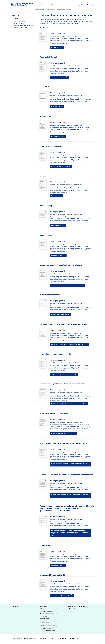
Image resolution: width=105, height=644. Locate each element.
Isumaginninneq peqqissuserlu (49, 614)
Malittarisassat (55, 5)
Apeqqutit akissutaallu (19, 23)
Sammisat (15, 31)
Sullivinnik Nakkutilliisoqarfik (39, 10)
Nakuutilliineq (44, 5)
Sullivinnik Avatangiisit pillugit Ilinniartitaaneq (49, 622)
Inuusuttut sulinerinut (47, 611)
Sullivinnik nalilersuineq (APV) (21, 27)
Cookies (16, 606)
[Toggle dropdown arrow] (49, 5)
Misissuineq (44, 616)
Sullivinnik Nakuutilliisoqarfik (83, 3)
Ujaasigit (91, 5)
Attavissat (72, 609)
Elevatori (44, 609)
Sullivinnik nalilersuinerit (50, 10)
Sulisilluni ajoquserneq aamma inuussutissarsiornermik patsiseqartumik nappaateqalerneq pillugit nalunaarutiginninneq (52, 628)
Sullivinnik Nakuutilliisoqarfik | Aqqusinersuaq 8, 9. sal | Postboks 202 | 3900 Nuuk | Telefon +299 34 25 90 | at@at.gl (44, 638)
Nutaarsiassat (72, 3)
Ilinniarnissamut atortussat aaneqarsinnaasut (74, 5)
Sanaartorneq (45, 619)
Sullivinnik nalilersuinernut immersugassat (24, 25)
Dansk (92, 3)
